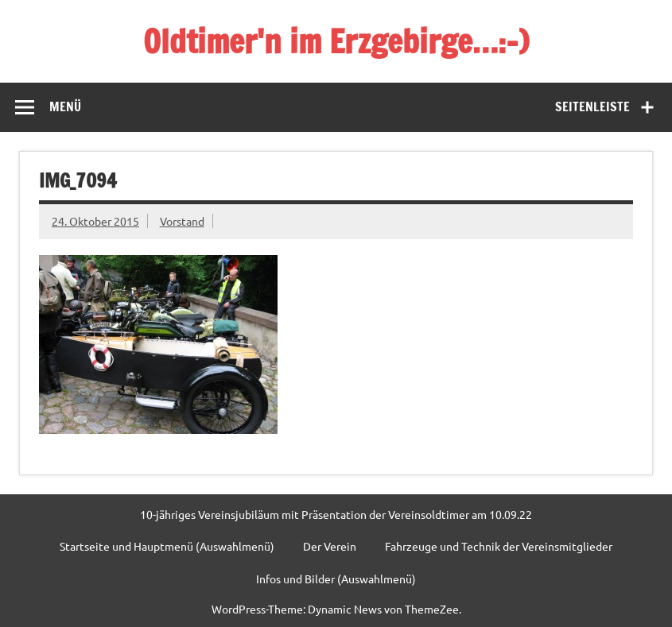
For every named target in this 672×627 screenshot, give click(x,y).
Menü (65, 106)
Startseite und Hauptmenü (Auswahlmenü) (167, 546)
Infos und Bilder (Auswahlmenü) (336, 579)
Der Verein (330, 546)
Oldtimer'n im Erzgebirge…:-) (336, 41)
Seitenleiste (592, 106)
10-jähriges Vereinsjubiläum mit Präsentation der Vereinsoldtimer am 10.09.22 (336, 514)
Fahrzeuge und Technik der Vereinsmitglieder (499, 546)
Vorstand (182, 221)
